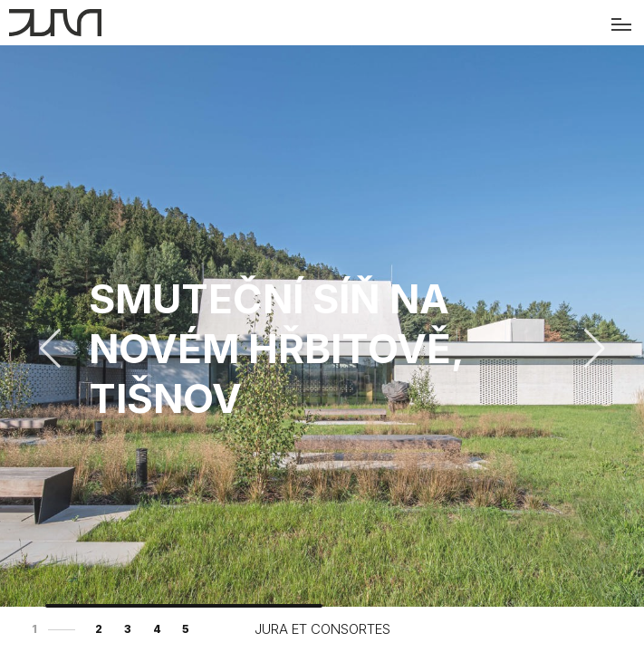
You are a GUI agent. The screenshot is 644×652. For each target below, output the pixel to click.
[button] (594, 349)
